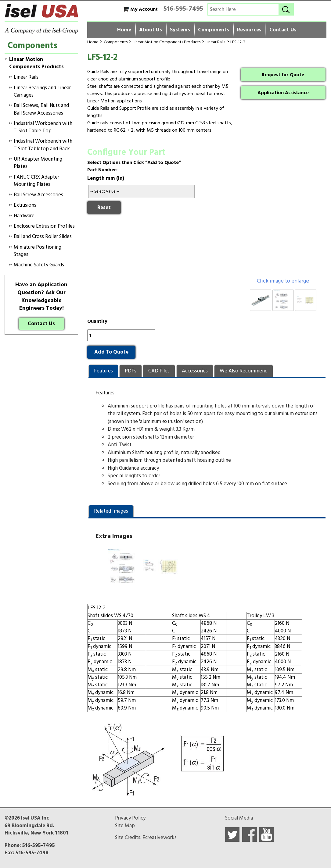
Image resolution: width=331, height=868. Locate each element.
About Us (151, 30)
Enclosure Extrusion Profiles (44, 226)
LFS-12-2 (238, 42)
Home (124, 30)
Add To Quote (111, 352)
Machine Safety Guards (39, 265)
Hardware (24, 216)
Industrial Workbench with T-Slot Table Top (43, 127)
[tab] (103, 371)
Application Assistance (283, 93)
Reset (104, 208)
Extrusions (25, 205)
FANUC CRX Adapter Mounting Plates (36, 181)
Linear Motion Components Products (167, 42)
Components (214, 30)
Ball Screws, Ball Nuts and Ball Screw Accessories (41, 109)
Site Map (125, 826)
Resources (249, 30)
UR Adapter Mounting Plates (38, 163)
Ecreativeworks (160, 838)
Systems (180, 30)
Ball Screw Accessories (38, 195)
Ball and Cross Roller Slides (43, 237)
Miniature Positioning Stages (38, 251)
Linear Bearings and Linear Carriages (42, 91)
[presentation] (103, 371)
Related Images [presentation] (111, 511)
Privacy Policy (130, 818)
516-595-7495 (183, 9)
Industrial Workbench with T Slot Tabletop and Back (43, 145)
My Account (144, 9)
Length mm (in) (106, 178)
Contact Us (283, 30)
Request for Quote (283, 75)
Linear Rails (215, 42)
